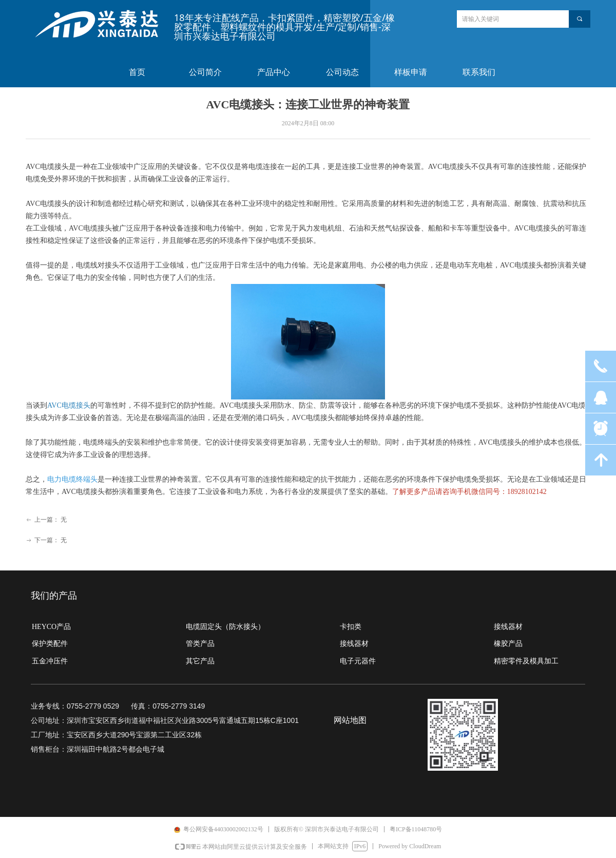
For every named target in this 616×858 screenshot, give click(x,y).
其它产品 (200, 661)
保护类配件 (50, 644)
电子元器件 (358, 661)
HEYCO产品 (51, 627)
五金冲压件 (50, 661)
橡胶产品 (508, 644)
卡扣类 (351, 627)
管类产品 (200, 644)
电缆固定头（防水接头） (225, 627)
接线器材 (354, 644)
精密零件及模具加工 (526, 661)
